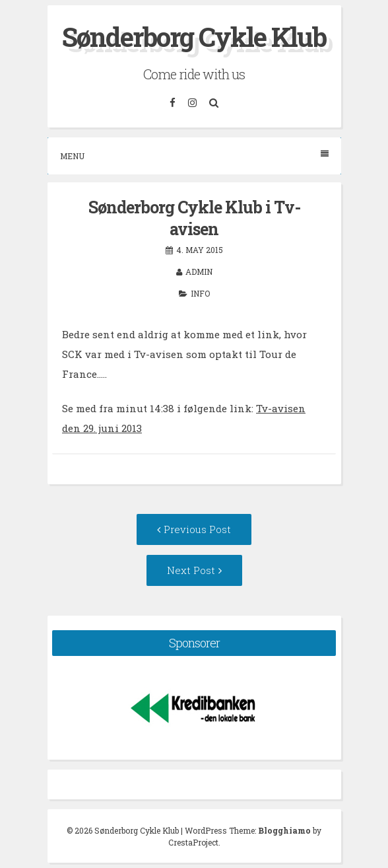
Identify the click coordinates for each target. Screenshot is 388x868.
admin (199, 271)
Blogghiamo (284, 830)
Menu (194, 156)
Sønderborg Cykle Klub (194, 37)
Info (200, 293)
